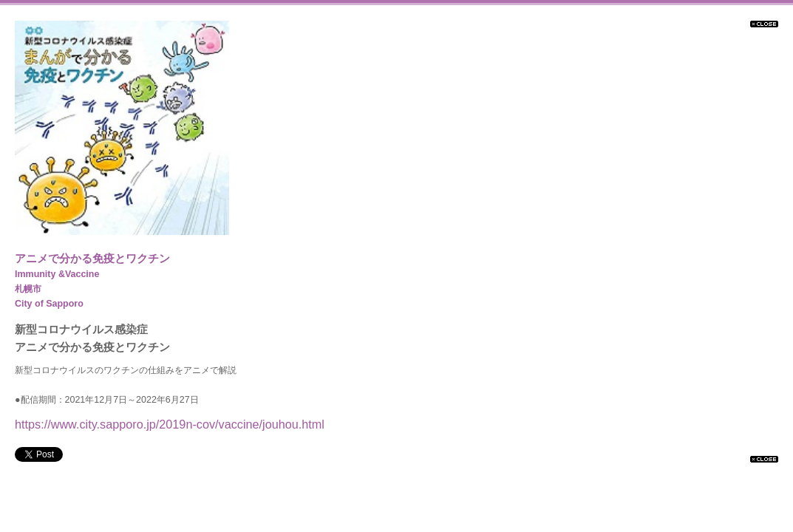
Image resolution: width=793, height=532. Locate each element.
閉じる (764, 24)
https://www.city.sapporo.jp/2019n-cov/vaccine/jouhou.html (170, 424)
